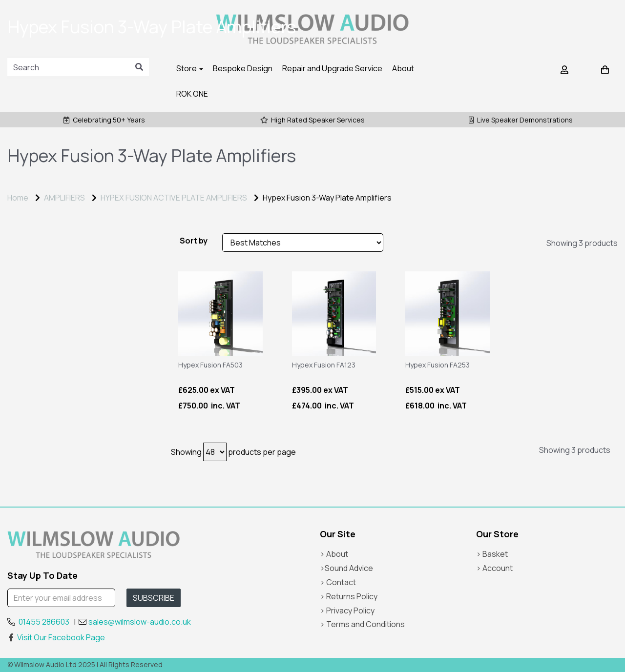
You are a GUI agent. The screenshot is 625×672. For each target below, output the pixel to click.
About (403, 68)
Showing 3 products (582, 243)
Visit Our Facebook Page (56, 637)
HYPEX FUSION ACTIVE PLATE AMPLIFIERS (174, 198)
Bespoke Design (243, 68)
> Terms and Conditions (362, 624)
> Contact (338, 582)
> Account (494, 568)
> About (334, 554)
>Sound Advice (346, 568)
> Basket (492, 554)
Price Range (34, 243)
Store (190, 68)
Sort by (194, 241)
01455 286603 (44, 622)
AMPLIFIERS (64, 198)
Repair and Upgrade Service (332, 68)
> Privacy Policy (347, 611)
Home (18, 198)
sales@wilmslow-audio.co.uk (140, 622)
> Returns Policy (349, 596)
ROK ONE (192, 94)
